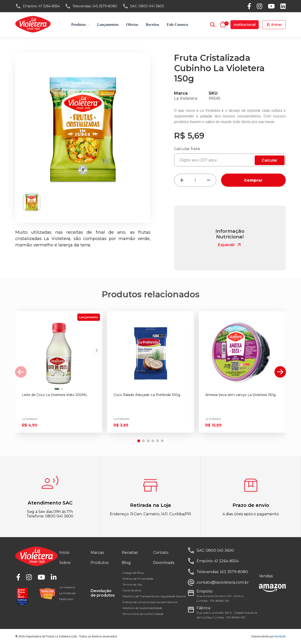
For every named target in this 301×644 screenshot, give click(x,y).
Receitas (152, 25)
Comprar (253, 180)
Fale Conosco (177, 25)
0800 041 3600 (151, 6)
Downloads (164, 563)
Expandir (230, 245)
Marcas (97, 553)
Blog (126, 563)
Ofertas (132, 25)
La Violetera (67, 587)
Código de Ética (133, 573)
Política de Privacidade (138, 579)
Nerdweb (280, 636)
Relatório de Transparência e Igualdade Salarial (154, 596)
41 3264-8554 (49, 6)
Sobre (65, 563)
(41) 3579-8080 (105, 6)
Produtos (80, 25)
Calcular (270, 160)
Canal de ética (132, 590)
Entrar (274, 25)
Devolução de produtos (103, 593)
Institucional (245, 25)
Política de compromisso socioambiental (150, 602)
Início (64, 553)
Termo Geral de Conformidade (143, 614)
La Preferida (67, 593)
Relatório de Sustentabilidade (142, 608)
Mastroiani (66, 599)
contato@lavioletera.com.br (223, 582)
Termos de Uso (132, 584)
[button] (57, 389)
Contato (161, 553)
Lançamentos (108, 25)
